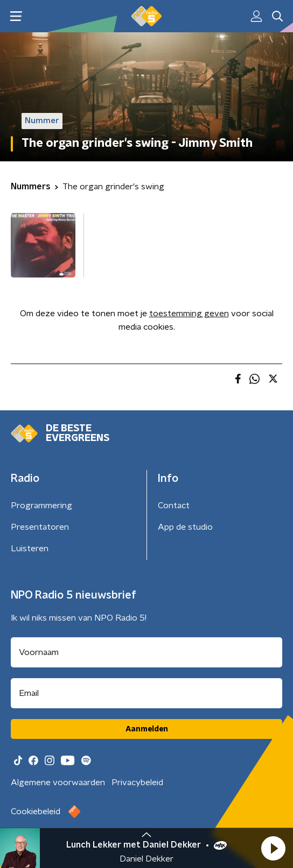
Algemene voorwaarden (58, 782)
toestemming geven (189, 314)
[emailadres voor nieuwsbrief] (146, 693)
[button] (273, 848)
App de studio (185, 527)
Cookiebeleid (36, 812)
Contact (174, 506)
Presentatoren (40, 527)
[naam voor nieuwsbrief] (146, 652)
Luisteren (30, 549)
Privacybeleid (137, 782)
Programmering (41, 506)
